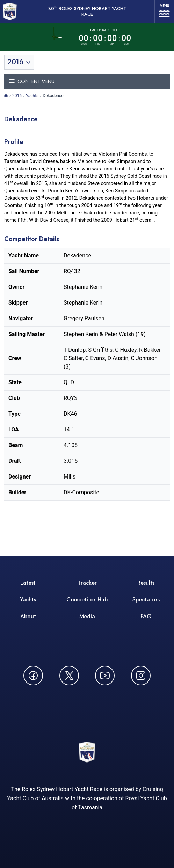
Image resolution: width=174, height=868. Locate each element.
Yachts (32, 96)
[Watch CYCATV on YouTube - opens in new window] (105, 676)
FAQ (146, 616)
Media (87, 616)
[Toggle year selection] (19, 62)
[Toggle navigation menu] (87, 81)
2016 (17, 96)
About (28, 616)
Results (146, 583)
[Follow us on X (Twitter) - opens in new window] (69, 676)
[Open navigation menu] (164, 12)
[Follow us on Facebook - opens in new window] (33, 676)
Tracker (87, 583)
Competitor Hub (87, 600)
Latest (28, 583)
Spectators (146, 600)
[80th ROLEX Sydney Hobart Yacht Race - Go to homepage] (10, 12)
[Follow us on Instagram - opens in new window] (141, 676)
